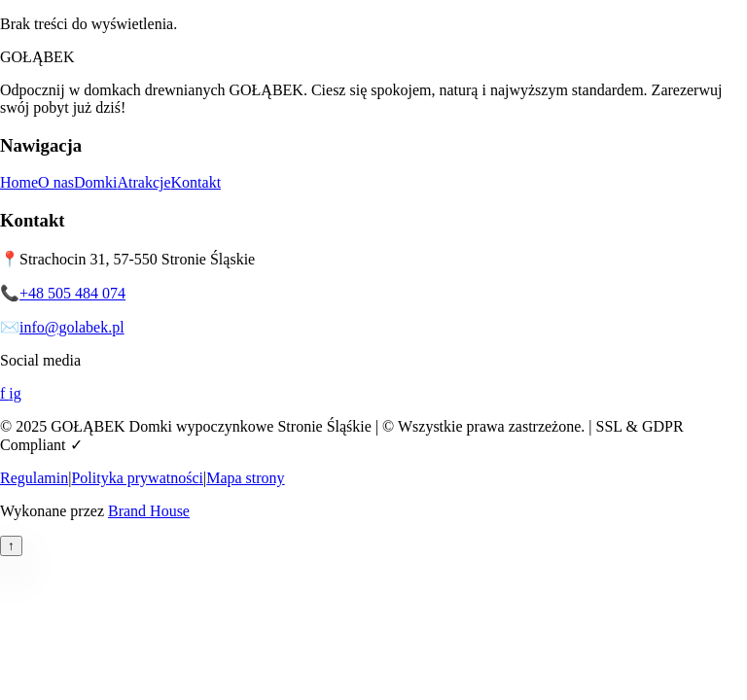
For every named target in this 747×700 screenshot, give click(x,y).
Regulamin (34, 478)
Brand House (149, 511)
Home (19, 182)
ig (15, 393)
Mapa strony (245, 478)
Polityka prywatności (137, 478)
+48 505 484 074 (72, 293)
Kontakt (196, 182)
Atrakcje (143, 182)
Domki (95, 182)
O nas (56, 182)
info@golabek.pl (72, 327)
